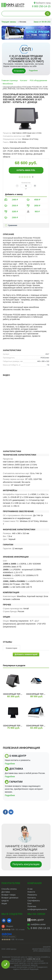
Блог (30, 903)
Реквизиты (32, 895)
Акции (4, 903)
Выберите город (43, 3)
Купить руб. (26, 170)
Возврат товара (9, 895)
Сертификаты (34, 901)
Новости (31, 892)
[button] (19, 37)
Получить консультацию (26, 864)
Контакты (32, 898)
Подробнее (33, 71)
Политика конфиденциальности (37, 908)
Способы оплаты (9, 889)
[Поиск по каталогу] (48, 14)
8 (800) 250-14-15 (33, 959)
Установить (19, 71)
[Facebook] (4, 921)
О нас (30, 889)
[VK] (9, 921)
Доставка (6, 892)
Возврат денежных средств (10, 899)
